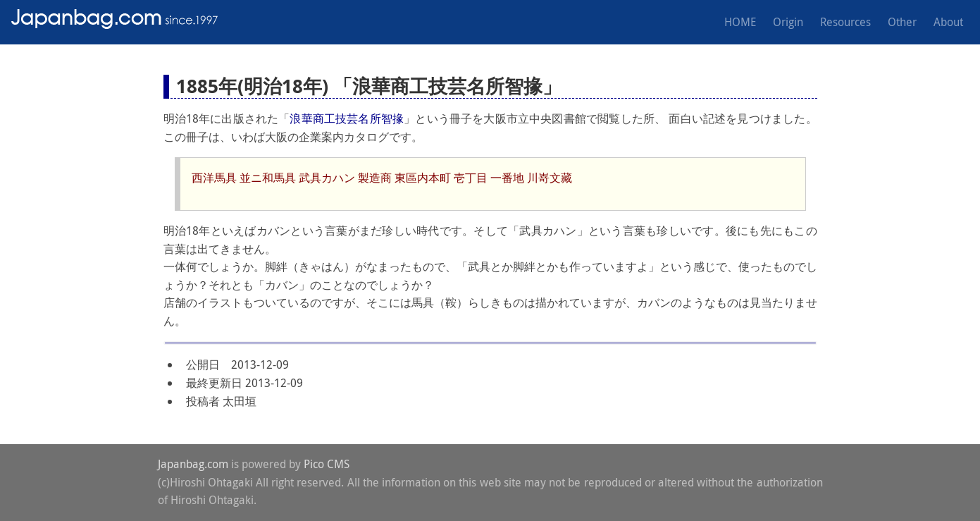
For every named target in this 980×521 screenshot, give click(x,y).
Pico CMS (327, 464)
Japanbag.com (193, 464)
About (948, 22)
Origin (788, 22)
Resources (845, 22)
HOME (740, 22)
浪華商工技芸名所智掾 (347, 118)
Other (902, 22)
